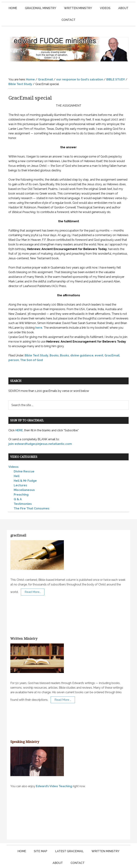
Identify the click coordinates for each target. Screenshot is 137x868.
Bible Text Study (36, 342)
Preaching (21, 481)
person (14, 347)
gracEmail (18, 522)
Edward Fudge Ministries (68, 42)
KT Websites (92, 862)
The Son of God (31, 347)
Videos (13, 453)
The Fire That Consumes (32, 495)
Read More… (33, 578)
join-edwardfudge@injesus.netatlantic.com (40, 430)
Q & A (18, 486)
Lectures (20, 472)
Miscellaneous (24, 477)
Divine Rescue (24, 458)
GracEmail (112, 342)
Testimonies (23, 490)
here (39, 314)
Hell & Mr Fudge (25, 467)
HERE (19, 417)
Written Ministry (24, 625)
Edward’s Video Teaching (54, 773)
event (99, 342)
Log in (108, 862)
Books (54, 342)
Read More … (63, 686)
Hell (17, 463)
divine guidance (82, 342)
